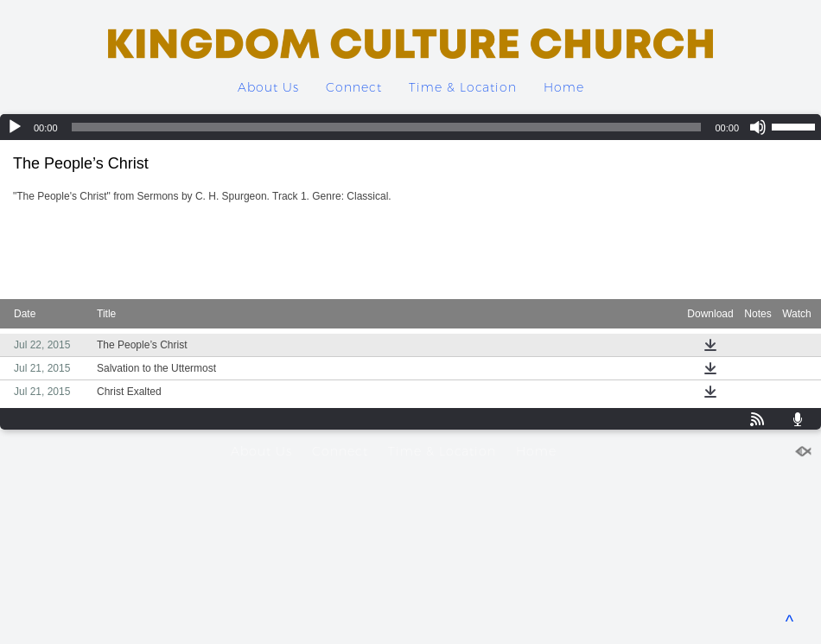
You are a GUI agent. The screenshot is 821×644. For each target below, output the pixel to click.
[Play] (15, 127)
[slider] (387, 127)
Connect (354, 87)
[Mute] (758, 127)
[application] (410, 127)
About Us (268, 87)
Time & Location (463, 87)
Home (564, 87)
